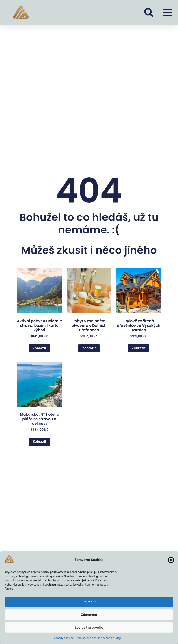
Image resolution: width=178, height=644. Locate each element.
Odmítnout (89, 615)
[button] (171, 560)
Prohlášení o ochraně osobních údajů (99, 638)
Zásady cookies (64, 638)
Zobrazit (39, 348)
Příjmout (89, 602)
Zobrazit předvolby (89, 628)
